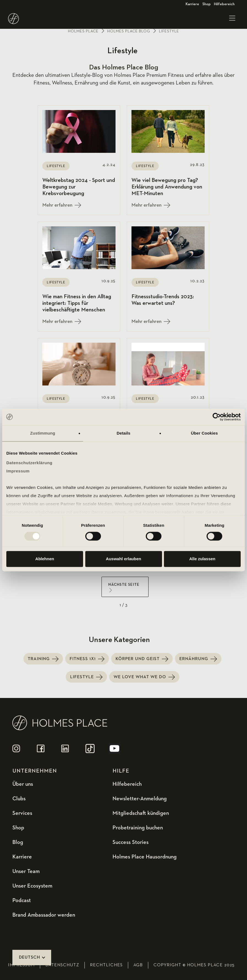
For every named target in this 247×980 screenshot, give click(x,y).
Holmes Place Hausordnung (145, 857)
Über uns (23, 784)
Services (22, 813)
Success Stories (131, 842)
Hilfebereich (224, 4)
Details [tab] (123, 433)
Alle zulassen (202, 559)
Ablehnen (45, 559)
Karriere (192, 4)
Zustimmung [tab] (43, 433)
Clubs (19, 799)
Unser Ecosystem (32, 886)
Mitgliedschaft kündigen (141, 813)
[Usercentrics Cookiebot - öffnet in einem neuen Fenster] (217, 417)
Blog (18, 842)
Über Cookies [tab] (204, 433)
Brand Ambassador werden (44, 915)
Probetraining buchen (138, 828)
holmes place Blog (129, 31)
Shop (207, 4)
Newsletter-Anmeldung (140, 799)
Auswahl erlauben (123, 559)
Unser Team (26, 871)
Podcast (22, 900)
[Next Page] (125, 587)
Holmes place (83, 31)
